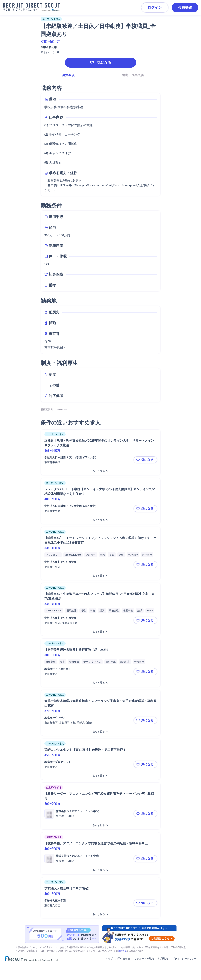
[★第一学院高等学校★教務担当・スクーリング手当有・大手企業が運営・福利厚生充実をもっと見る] (101, 732)
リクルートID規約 (144, 959)
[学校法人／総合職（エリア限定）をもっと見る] (101, 914)
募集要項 (68, 75)
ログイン (155, 7)
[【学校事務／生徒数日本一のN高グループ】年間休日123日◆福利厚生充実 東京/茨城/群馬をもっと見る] (101, 632)
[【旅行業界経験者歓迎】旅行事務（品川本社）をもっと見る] (101, 683)
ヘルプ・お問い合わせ (118, 959)
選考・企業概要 (133, 75)
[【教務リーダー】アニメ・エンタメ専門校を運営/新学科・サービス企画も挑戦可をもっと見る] (101, 825)
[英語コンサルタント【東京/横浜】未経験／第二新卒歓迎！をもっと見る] (101, 776)
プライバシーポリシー (184, 959)
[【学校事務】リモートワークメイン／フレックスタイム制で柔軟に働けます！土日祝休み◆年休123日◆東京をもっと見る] (101, 576)
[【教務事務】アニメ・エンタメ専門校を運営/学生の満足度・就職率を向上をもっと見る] (101, 870)
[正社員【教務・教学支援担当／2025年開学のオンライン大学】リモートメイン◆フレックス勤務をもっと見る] (101, 471)
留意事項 (122, 951)
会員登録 (185, 7)
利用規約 (163, 959)
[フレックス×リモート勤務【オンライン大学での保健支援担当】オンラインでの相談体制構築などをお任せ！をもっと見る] (101, 520)
